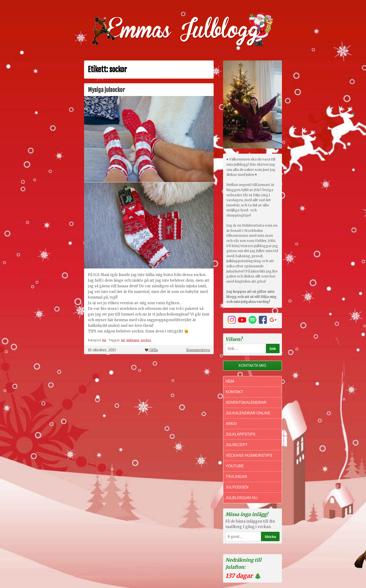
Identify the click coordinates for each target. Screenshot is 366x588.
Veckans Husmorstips (249, 455)
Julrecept (237, 445)
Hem (230, 381)
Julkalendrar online (248, 413)
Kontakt (234, 392)
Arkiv (231, 424)
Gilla (151, 350)
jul (123, 340)
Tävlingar (236, 477)
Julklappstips (240, 434)
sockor (146, 340)
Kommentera (198, 350)
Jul (104, 340)
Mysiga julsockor (106, 90)
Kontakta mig (252, 366)
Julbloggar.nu (242, 498)
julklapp (133, 340)
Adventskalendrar (246, 402)
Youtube (235, 466)
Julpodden (237, 487)
